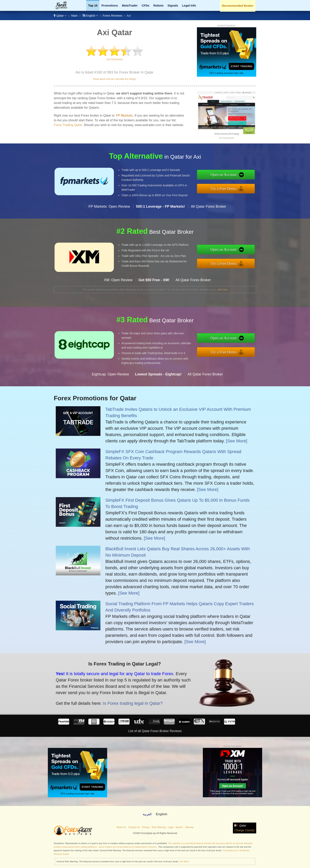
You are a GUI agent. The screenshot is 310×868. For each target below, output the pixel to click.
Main (74, 16)
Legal (171, 827)
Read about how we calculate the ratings (114, 79)
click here (223, 290)
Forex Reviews (112, 16)
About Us (121, 827)
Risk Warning (159, 827)
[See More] (237, 441)
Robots (159, 5)
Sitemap (189, 827)
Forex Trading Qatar (68, 125)
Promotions (110, 5)
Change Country (245, 830)
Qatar (60, 16)
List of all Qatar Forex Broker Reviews (155, 731)
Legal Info (189, 5)
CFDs (145, 5)
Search (179, 827)
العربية (147, 814)
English (90, 16)
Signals (173, 5)
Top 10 (93, 5)
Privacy (146, 827)
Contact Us (134, 827)
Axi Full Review (114, 59)
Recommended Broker (238, 6)
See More (184, 861)
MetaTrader (130, 5)
